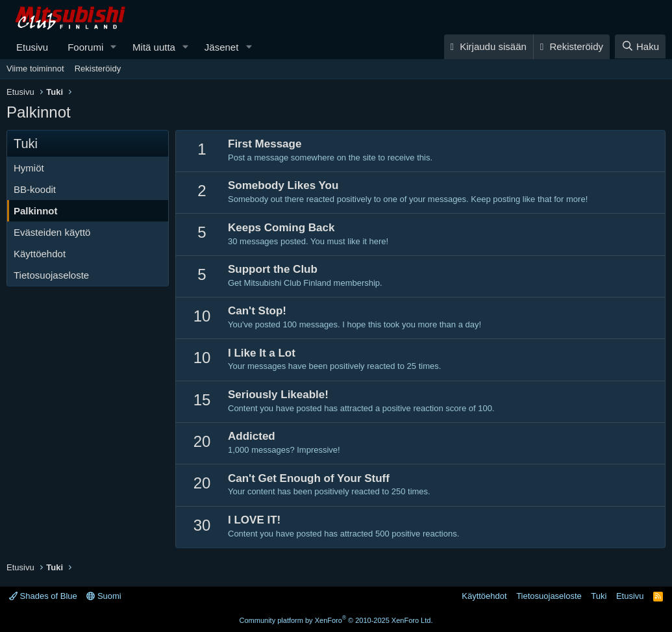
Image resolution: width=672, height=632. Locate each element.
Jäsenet (222, 47)
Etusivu (32, 47)
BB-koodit (35, 189)
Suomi (104, 596)
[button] (114, 47)
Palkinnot (36, 211)
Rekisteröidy (98, 69)
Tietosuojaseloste (51, 275)
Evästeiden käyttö (52, 232)
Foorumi (85, 47)
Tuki (599, 596)
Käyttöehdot (40, 254)
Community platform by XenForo (336, 620)
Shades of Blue (43, 596)
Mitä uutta (154, 47)
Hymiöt (29, 168)
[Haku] (640, 46)
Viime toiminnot (35, 69)
